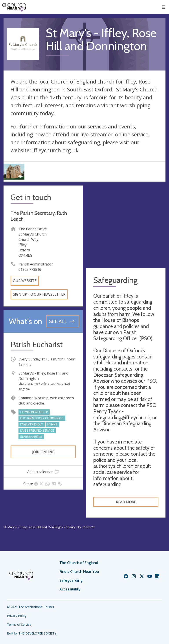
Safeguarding (71, 580)
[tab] (43, 472)
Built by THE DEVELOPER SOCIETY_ (32, 633)
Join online (43, 452)
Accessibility (70, 589)
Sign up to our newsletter (39, 294)
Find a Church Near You (79, 572)
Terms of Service (19, 625)
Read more (126, 502)
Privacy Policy (17, 616)
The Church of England (79, 563)
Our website (25, 281)
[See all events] (63, 321)
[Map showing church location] (126, 225)
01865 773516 (30, 269)
